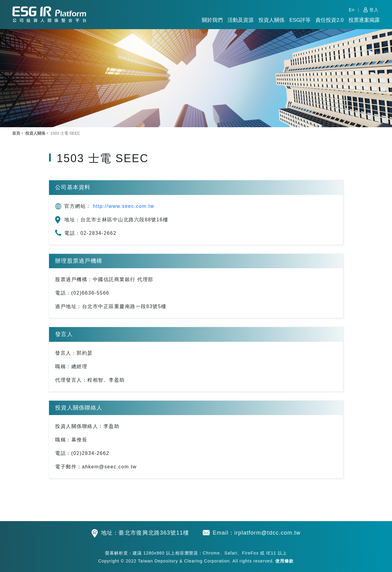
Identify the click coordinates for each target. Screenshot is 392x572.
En (352, 10)
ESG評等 (300, 20)
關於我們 (212, 20)
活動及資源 (241, 20)
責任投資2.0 (330, 20)
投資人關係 (271, 20)
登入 (374, 10)
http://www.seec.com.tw (123, 206)
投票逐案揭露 (364, 20)
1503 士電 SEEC (65, 133)
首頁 (16, 133)
